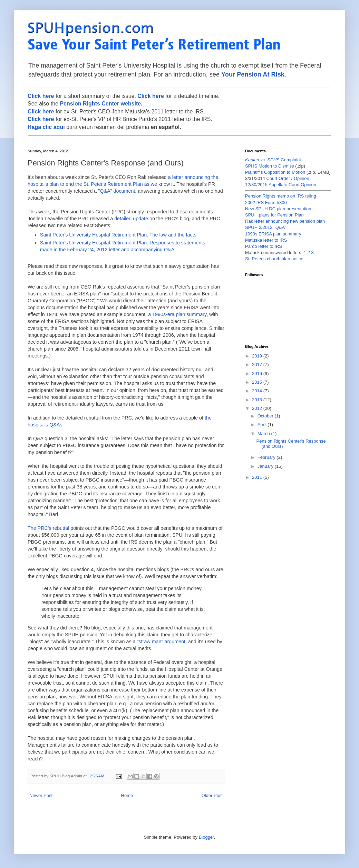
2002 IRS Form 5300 (266, 203)
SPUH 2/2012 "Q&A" (266, 227)
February (267, 457)
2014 (258, 391)
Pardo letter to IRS (264, 246)
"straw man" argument (161, 642)
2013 (258, 400)
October (266, 416)
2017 (258, 365)
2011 (258, 477)
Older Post (212, 795)
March (264, 433)
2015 (258, 382)
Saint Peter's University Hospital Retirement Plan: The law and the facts (118, 235)
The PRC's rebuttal (48, 528)
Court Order (278, 178)
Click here (41, 96)
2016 (258, 374)
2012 (258, 408)
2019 (258, 356)
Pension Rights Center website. (101, 104)
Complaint (273, 160)
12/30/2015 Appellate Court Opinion (281, 185)
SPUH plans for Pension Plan (274, 215)
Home (127, 795)
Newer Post (41, 795)
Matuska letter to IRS (266, 240)
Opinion (302, 178)
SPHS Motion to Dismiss (270, 166)
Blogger (206, 837)
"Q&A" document (117, 191)
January (266, 466)
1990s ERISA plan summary (273, 234)
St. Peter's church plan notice (274, 259)
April (263, 425)
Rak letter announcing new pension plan (285, 221)
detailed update (131, 219)
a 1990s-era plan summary (177, 314)
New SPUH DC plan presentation (278, 209)
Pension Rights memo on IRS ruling (281, 196)
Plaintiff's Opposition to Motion (275, 172)
